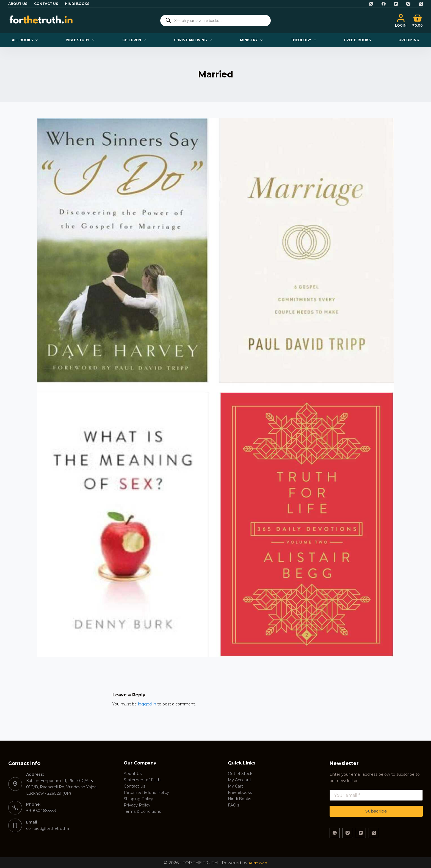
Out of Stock (240, 774)
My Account (240, 780)
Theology (304, 40)
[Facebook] (384, 4)
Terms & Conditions (142, 811)
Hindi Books (77, 4)
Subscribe (376, 811)
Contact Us (46, 4)
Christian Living (194, 40)
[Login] (401, 21)
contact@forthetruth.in (48, 828)
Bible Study (81, 40)
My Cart (235, 786)
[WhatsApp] (371, 4)
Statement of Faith (142, 780)
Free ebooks (240, 792)
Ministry (252, 40)
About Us (18, 4)
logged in (147, 704)
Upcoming (409, 40)
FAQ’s (234, 805)
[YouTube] (396, 4)
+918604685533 (41, 811)
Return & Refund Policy (146, 792)
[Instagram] (408, 4)
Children (135, 40)
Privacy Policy (137, 805)
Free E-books (357, 40)
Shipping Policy (138, 799)
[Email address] (376, 795)
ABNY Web (258, 863)
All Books (26, 40)
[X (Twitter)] (421, 4)
